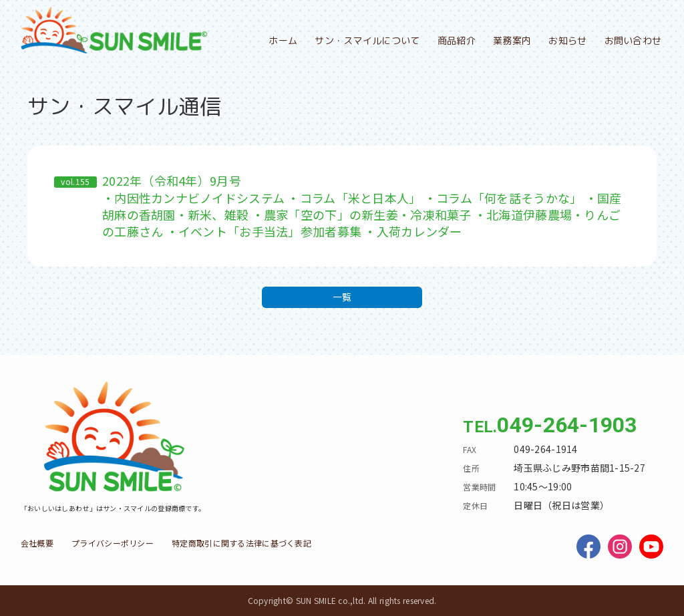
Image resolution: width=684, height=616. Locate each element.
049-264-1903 (567, 425)
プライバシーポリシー (113, 543)
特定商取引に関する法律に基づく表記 (241, 543)
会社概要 (37, 543)
